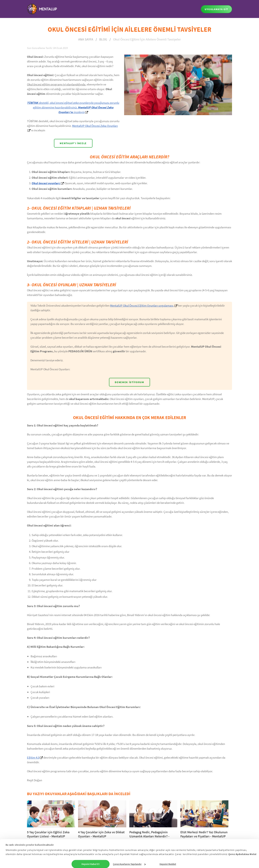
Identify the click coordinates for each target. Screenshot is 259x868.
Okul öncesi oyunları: (46, 183)
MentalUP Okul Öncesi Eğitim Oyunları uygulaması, (142, 306)
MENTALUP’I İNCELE (73, 143)
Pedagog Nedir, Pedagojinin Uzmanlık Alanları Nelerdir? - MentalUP (149, 836)
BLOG (103, 39)
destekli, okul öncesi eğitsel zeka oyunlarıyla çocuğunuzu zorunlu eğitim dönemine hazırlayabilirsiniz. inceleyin (73, 107)
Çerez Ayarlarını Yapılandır (129, 863)
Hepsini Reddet (168, 863)
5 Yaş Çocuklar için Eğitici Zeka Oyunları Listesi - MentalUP (48, 834)
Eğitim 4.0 (33, 758)
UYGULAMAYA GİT (216, 9)
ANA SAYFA (86, 39)
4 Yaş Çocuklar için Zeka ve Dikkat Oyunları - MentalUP (101, 834)
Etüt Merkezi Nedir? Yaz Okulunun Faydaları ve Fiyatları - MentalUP (204, 834)
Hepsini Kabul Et (90, 863)
